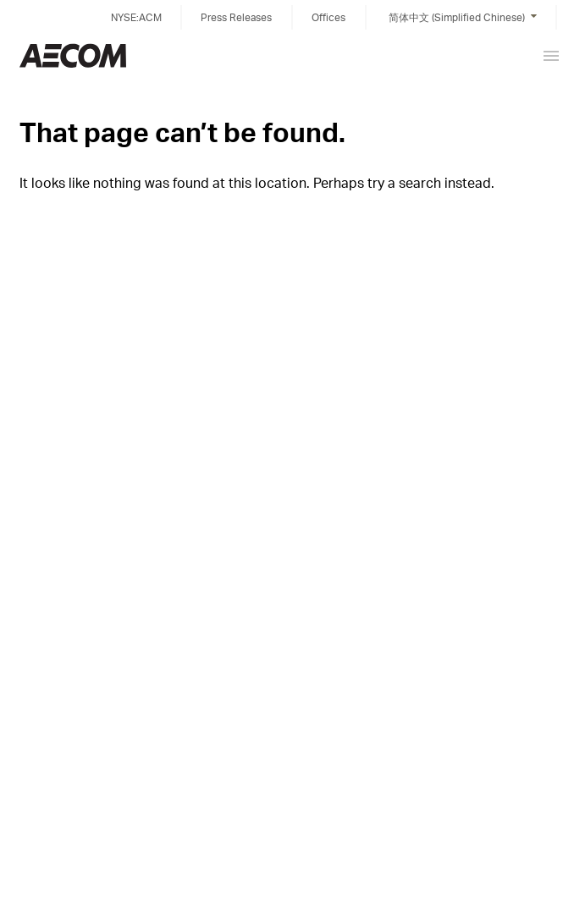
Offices (328, 17)
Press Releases (236, 17)
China (73, 55)
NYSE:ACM (136, 17)
